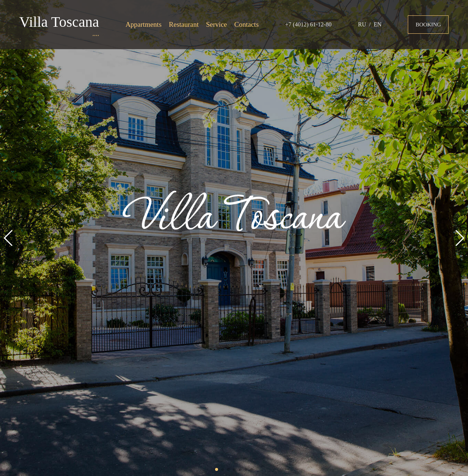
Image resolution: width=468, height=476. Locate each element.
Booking (428, 25)
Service (216, 24)
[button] (9, 238)
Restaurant (184, 24)
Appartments (144, 24)
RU (362, 24)
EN (378, 24)
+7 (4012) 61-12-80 (308, 24)
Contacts (246, 24)
